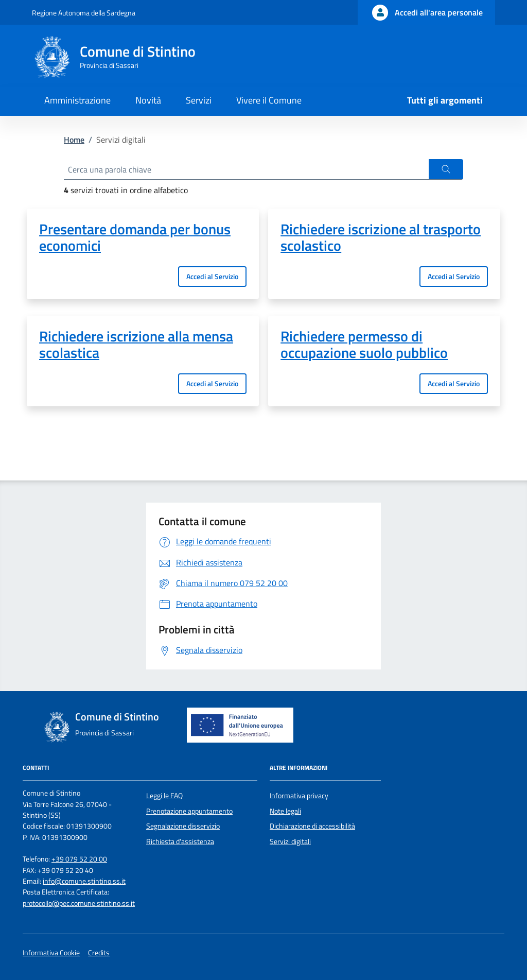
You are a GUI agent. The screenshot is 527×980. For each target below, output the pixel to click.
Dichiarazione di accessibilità (312, 826)
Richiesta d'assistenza (180, 841)
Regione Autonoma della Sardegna (84, 13)
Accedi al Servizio (212, 276)
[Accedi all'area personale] (426, 12)
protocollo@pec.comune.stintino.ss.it (79, 903)
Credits (99, 953)
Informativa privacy (299, 796)
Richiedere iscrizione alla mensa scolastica (136, 345)
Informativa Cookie (51, 953)
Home (74, 140)
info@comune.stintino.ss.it (84, 881)
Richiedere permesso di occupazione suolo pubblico (364, 345)
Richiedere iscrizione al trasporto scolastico (381, 237)
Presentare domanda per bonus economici (135, 237)
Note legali (285, 811)
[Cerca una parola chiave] (246, 169)
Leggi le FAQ (164, 796)
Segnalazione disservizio (183, 826)
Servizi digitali (290, 841)
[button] (446, 169)
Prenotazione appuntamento (189, 811)
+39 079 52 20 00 (79, 859)
